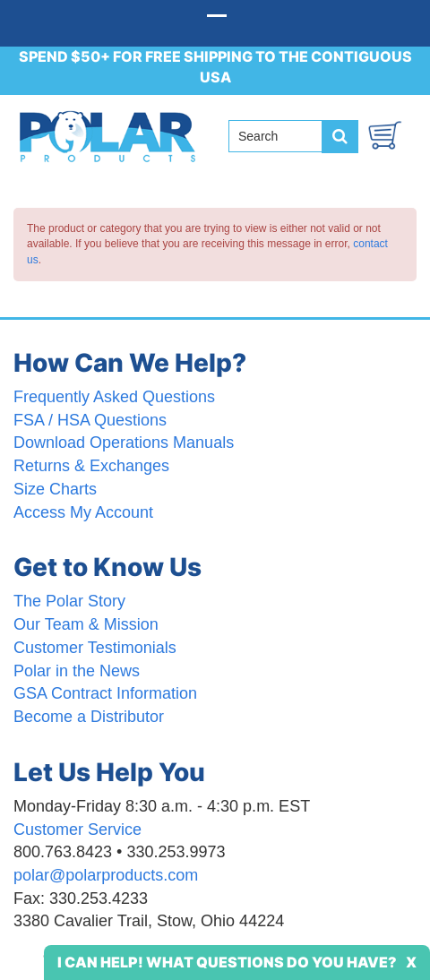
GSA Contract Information (105, 693)
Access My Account (83, 512)
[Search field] (282, 136)
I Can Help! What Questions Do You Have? (227, 962)
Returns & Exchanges (91, 466)
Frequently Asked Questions (114, 397)
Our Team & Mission (86, 624)
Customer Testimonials (95, 648)
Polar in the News (77, 671)
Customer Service (77, 830)
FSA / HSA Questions (90, 420)
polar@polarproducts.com (106, 875)
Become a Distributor (89, 717)
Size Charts (55, 489)
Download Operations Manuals (124, 443)
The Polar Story (69, 601)
